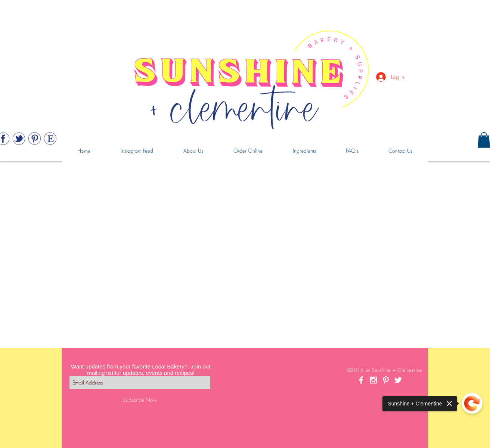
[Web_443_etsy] (50, 139)
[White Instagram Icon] (373, 380)
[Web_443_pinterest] (35, 139)
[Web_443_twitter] (19, 139)
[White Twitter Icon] (398, 380)
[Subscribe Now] (140, 400)
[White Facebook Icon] (361, 380)
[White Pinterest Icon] (386, 380)
